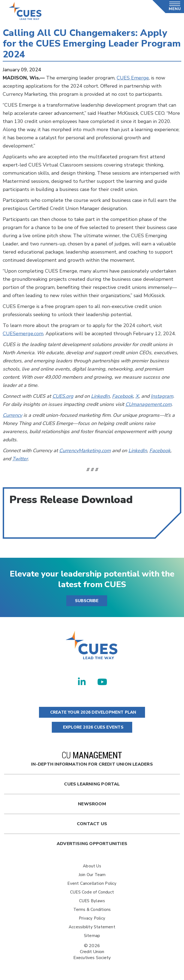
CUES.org (63, 396)
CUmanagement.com (148, 404)
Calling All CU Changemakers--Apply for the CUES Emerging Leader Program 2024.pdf (43, 523)
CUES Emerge (133, 78)
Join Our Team (92, 875)
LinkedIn (100, 396)
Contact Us (92, 824)
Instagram (162, 396)
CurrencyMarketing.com (85, 451)
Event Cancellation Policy (92, 883)
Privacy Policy (92, 918)
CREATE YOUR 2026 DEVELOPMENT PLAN (92, 712)
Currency (12, 415)
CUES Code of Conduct (92, 892)
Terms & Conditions (92, 910)
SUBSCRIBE (87, 601)
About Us (92, 866)
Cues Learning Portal (92, 784)
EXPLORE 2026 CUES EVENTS (92, 727)
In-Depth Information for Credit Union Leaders (92, 759)
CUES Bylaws (92, 901)
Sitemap (92, 936)
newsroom (92, 804)
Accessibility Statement (92, 927)
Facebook (123, 396)
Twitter (20, 459)
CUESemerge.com (23, 334)
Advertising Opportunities (92, 844)
